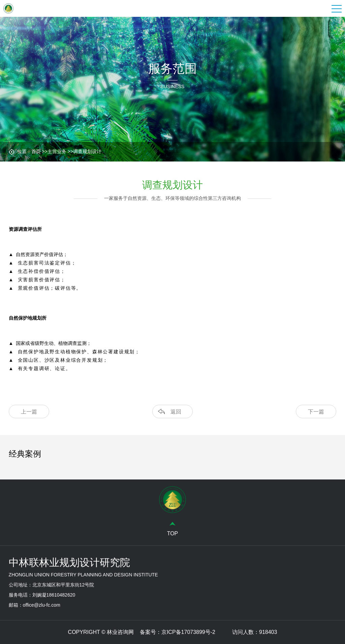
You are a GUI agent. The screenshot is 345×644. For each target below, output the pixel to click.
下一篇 (316, 412)
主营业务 (57, 151)
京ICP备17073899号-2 (188, 632)
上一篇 (29, 412)
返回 (176, 412)
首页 (36, 151)
